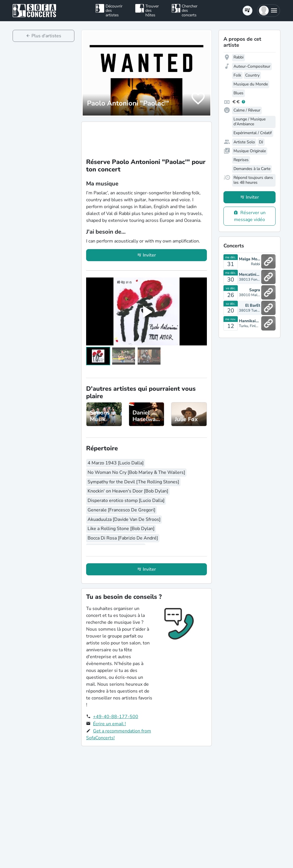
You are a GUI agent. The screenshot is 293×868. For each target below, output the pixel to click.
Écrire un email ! (109, 724)
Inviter (149, 255)
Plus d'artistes (46, 36)
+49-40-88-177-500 (116, 717)
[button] (269, 11)
